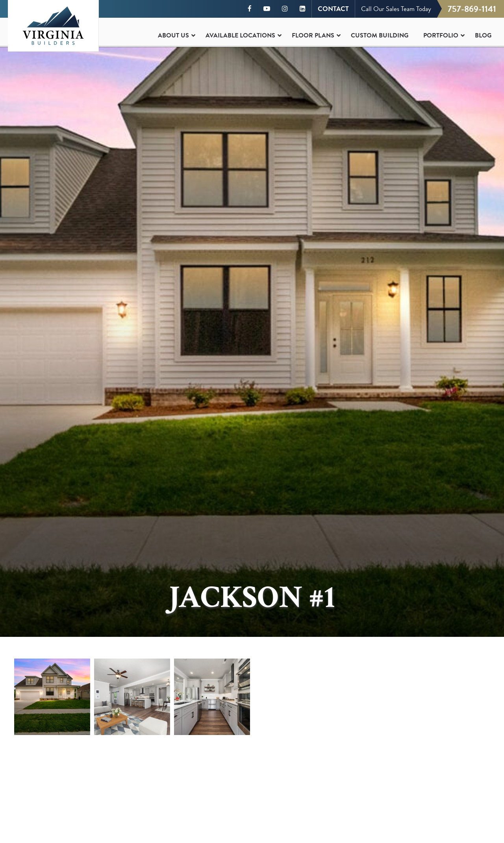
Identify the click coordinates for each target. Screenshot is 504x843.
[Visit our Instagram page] (285, 9)
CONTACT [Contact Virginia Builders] (333, 9)
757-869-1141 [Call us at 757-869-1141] (472, 9)
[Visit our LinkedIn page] (303, 9)
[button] (52, 697)
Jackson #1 (252, 597)
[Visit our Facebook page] (250, 9)
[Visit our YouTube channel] (267, 9)
